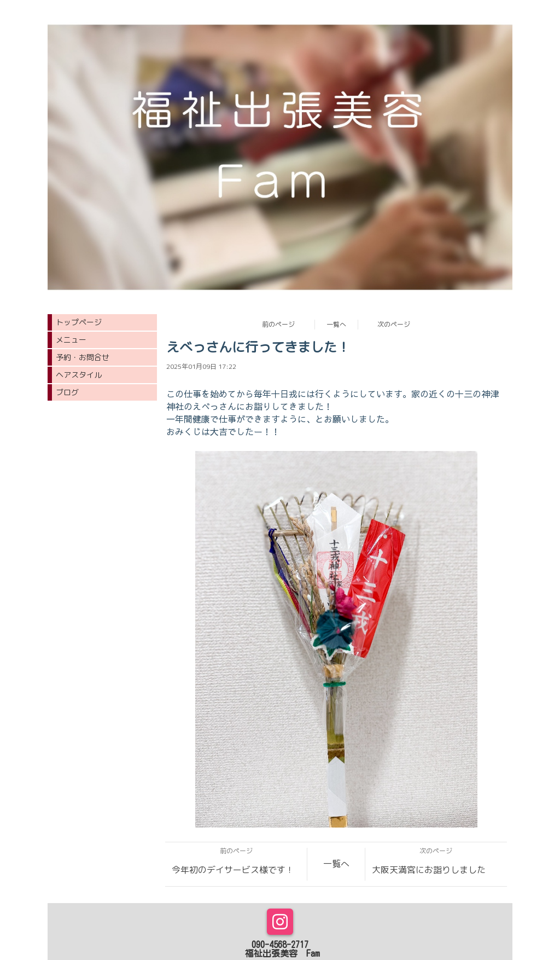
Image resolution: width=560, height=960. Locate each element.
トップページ (79, 322)
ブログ (67, 392)
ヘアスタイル (79, 375)
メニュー (71, 340)
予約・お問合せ (83, 357)
